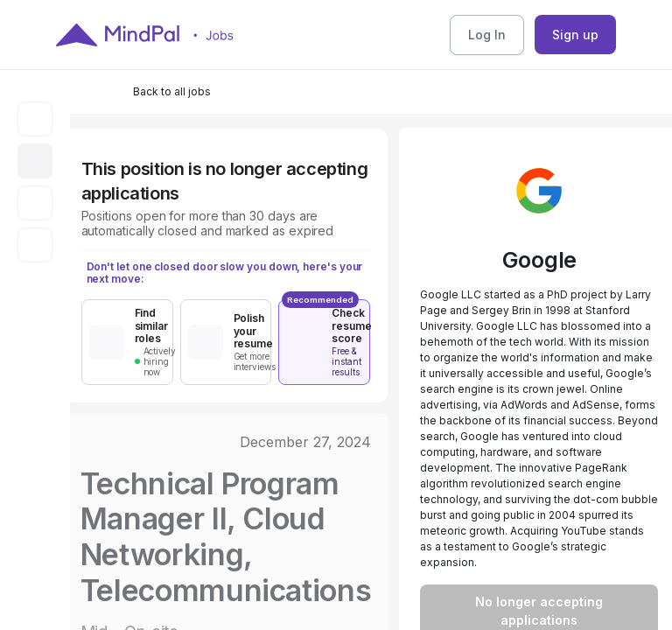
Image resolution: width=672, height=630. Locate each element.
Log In (487, 35)
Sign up (575, 35)
